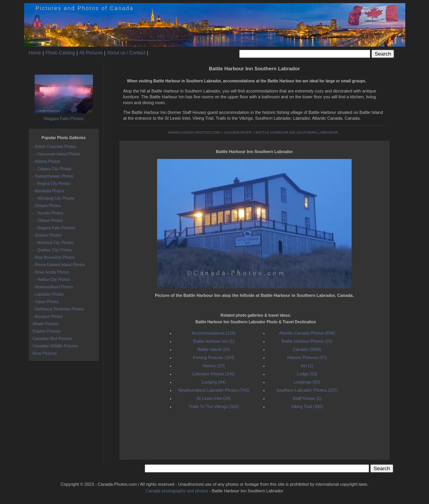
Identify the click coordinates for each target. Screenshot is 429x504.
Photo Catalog (60, 53)
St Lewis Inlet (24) (214, 398)
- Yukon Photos (46, 302)
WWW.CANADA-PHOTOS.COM (194, 133)
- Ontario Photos (47, 206)
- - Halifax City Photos (52, 280)
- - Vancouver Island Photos (57, 154)
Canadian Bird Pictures (53, 339)
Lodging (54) (214, 382)
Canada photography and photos (177, 491)
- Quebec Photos (47, 235)
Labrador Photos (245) (214, 374)
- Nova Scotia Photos (51, 272)
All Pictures (91, 53)
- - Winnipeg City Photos (54, 198)
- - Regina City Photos (52, 184)
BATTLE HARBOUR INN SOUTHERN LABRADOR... (298, 133)
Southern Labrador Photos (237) (307, 390)
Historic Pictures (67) (307, 358)
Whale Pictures (46, 324)
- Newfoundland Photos (53, 287)
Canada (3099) (307, 349)
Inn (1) (307, 366)
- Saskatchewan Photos (53, 176)
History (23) (214, 366)
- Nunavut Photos (48, 317)
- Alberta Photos (46, 161)
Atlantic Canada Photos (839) (307, 333)
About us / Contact (126, 53)
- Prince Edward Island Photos (59, 265)
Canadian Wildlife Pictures (55, 346)
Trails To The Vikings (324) (214, 406)
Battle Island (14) (214, 349)
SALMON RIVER (238, 133)
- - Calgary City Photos (52, 169)
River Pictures (45, 353)
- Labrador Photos (48, 294)
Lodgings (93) (307, 382)
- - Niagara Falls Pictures (54, 228)
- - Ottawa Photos (48, 221)
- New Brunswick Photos (54, 257)
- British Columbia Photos (55, 147)
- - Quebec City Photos (52, 250)
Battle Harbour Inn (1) (214, 341)
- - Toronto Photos (48, 213)
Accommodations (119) (214, 333)
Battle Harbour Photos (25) (307, 341)
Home (35, 53)
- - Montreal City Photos (53, 243)
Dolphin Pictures (47, 331)
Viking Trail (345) (307, 406)
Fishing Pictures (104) (214, 358)
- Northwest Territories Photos (58, 309)
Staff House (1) (307, 398)
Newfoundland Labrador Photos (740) (214, 390)
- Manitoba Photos (48, 191)
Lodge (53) (307, 374)
